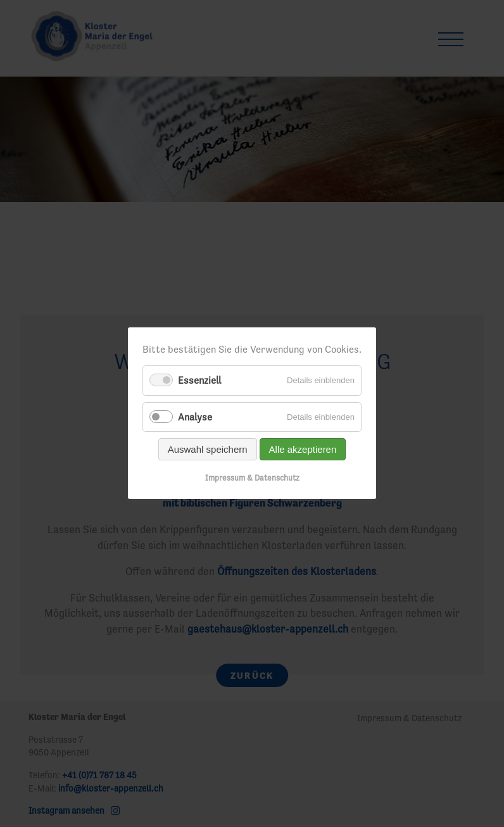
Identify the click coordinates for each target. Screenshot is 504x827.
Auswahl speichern (208, 449)
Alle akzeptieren (303, 449)
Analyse (195, 417)
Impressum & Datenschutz (252, 478)
